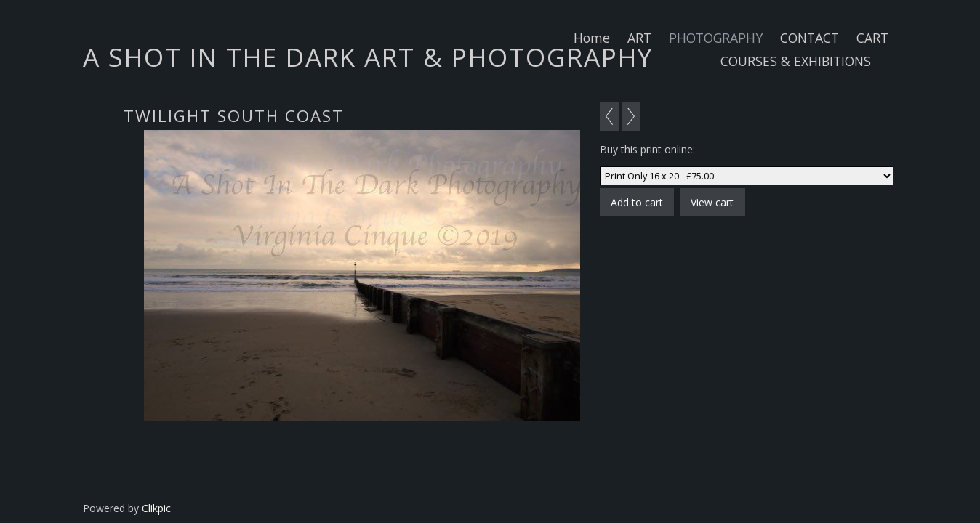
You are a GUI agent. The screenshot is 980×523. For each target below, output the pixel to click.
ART (639, 38)
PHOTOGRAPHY (716, 38)
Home (592, 38)
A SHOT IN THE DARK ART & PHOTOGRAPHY (368, 57)
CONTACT (810, 38)
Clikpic (156, 508)
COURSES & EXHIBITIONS (796, 61)
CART (872, 38)
